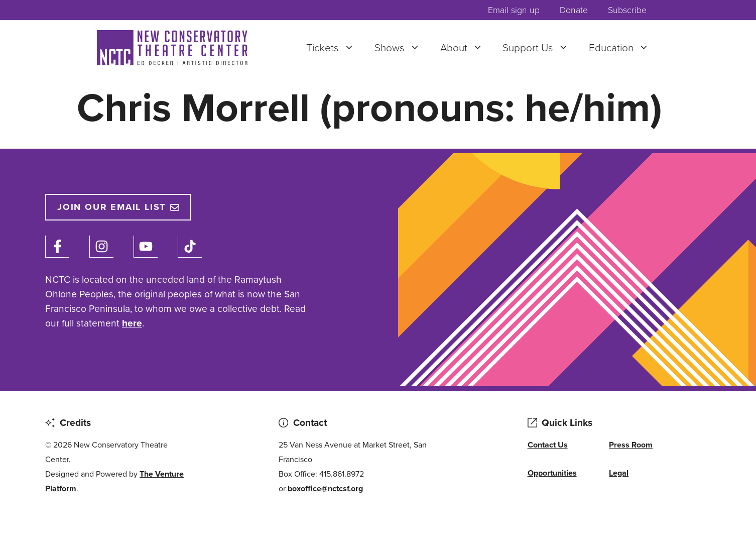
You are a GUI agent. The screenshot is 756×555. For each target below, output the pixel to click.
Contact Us (548, 445)
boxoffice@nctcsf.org (325, 488)
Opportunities (552, 473)
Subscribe (627, 10)
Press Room (631, 445)
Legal (619, 473)
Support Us (541, 48)
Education (624, 48)
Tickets (335, 48)
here (132, 323)
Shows (402, 48)
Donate (574, 10)
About (467, 48)
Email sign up (514, 10)
